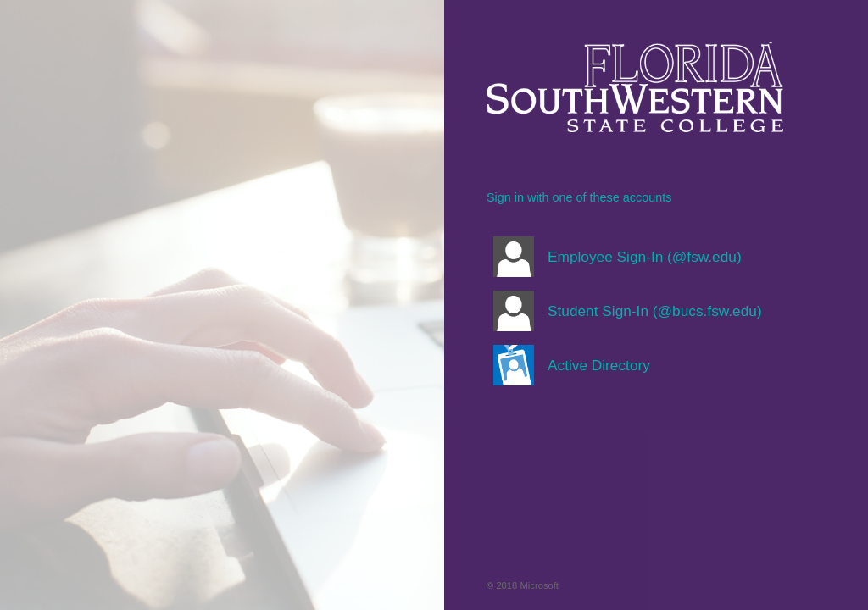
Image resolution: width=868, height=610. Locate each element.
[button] (635, 257)
